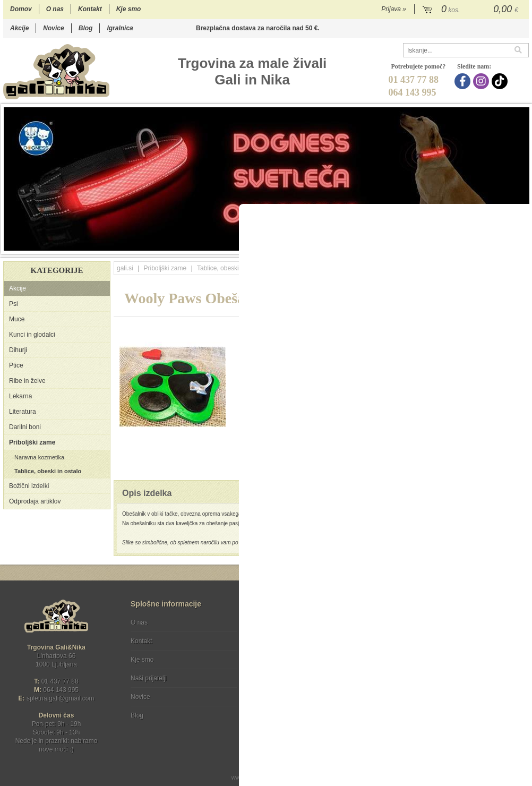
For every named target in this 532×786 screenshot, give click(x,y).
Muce (17, 319)
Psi (14, 304)
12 (459, 245)
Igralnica (120, 28)
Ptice (16, 365)
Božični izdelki (29, 486)
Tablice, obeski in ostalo (48, 471)
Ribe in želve (27, 381)
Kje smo (129, 9)
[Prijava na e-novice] (519, 631)
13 (470, 245)
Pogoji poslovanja (283, 622)
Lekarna (20, 396)
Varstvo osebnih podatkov (294, 641)
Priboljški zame (32, 442)
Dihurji (18, 350)
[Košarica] (472, 10)
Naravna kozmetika (39, 457)
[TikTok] (501, 81)
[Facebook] (464, 81)
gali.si (125, 268)
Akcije (19, 28)
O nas (55, 9)
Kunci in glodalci (32, 335)
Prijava (394, 9)
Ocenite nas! (289, 711)
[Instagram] (482, 81)
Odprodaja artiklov (35, 501)
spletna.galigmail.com (61, 698)
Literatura (23, 412)
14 (480, 245)
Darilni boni (25, 427)
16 (501, 245)
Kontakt (90, 9)
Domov (21, 9)
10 (438, 245)
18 (523, 245)
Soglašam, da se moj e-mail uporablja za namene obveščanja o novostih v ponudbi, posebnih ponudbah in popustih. (457, 666)
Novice (53, 28)
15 (491, 245)
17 (512, 245)
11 (448, 245)
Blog (86, 28)
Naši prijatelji (149, 678)
